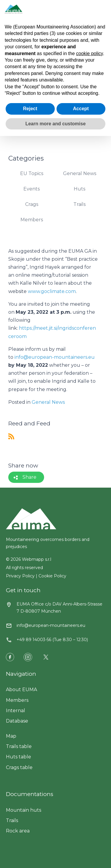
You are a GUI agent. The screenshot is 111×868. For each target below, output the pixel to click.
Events (32, 189)
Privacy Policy (20, 576)
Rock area (18, 831)
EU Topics (32, 173)
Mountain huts (24, 810)
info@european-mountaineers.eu (55, 357)
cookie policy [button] (89, 53)
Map (11, 736)
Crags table (19, 767)
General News (80, 173)
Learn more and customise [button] (56, 124)
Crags (32, 204)
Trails (79, 204)
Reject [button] (30, 109)
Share (29, 477)
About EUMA (21, 690)
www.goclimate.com (52, 291)
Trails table (19, 746)
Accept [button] (81, 109)
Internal (16, 711)
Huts (79, 189)
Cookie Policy (52, 576)
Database (17, 721)
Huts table (18, 757)
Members (32, 220)
